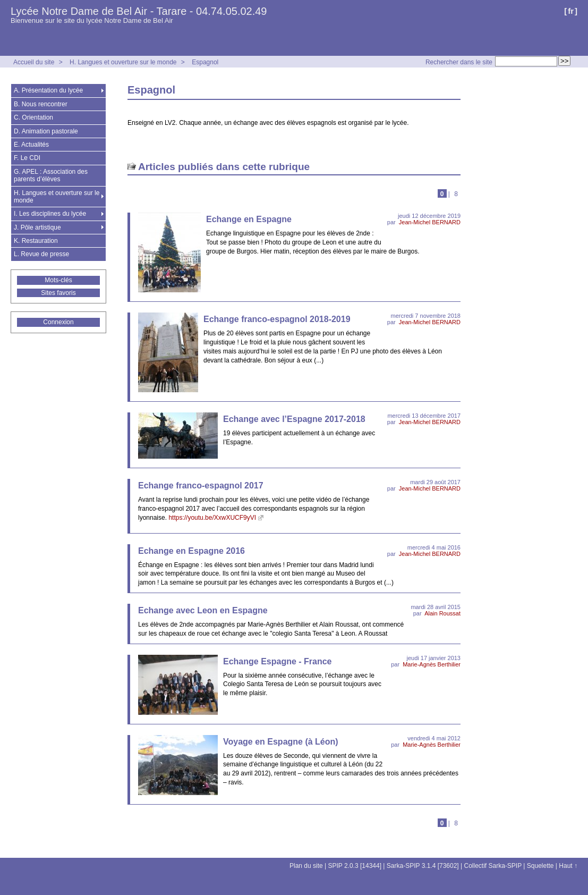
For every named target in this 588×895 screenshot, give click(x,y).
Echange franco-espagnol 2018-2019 (277, 319)
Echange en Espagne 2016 (191, 551)
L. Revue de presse (41, 254)
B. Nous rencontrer (41, 104)
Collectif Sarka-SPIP (493, 866)
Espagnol (205, 62)
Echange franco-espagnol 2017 (201, 486)
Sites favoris (58, 293)
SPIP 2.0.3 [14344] (355, 866)
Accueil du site (34, 62)
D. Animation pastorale (46, 131)
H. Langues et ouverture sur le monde (123, 62)
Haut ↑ (568, 866)
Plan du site (306, 866)
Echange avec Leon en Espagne (203, 610)
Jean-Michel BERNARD (430, 222)
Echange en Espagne (249, 219)
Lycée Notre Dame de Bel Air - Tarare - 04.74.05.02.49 (139, 11)
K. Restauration (36, 241)
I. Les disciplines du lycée (50, 214)
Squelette (540, 866)
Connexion (58, 322)
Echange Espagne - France (278, 661)
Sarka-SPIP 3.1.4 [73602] (423, 866)
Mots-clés (58, 280)
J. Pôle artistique (37, 227)
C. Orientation (33, 117)
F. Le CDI (27, 158)
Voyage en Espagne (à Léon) (281, 742)
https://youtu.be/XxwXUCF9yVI (212, 518)
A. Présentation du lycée (48, 90)
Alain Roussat (442, 613)
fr (571, 11)
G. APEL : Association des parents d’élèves (51, 175)
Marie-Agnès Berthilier (432, 664)
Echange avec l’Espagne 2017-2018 (294, 419)
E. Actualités (31, 145)
